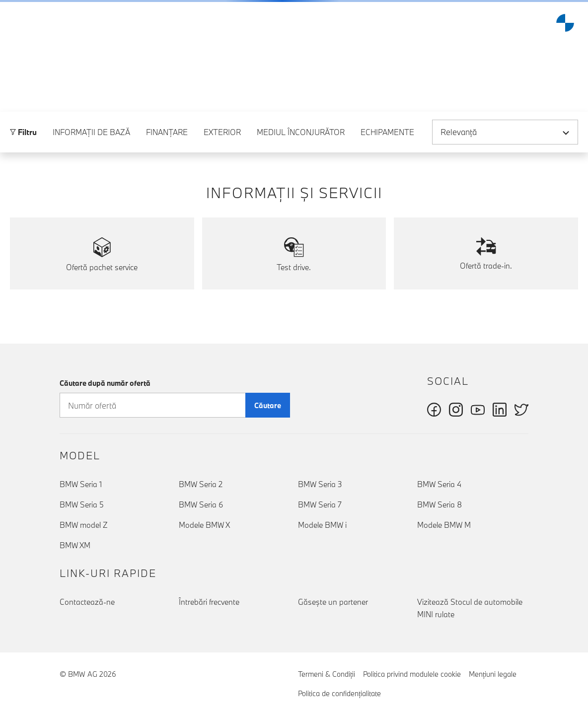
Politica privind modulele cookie (412, 674)
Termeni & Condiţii (327, 674)
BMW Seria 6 (201, 505)
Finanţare (167, 154)
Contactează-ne (87, 602)
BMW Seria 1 (81, 485)
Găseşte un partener (333, 602)
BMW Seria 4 (439, 485)
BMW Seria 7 (320, 505)
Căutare (268, 405)
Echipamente (387, 154)
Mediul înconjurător (301, 154)
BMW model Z (84, 525)
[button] (15, 23)
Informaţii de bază (91, 154)
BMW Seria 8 (440, 505)
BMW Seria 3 (320, 485)
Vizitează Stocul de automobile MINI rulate (470, 608)
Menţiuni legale (493, 674)
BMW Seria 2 (201, 485)
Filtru (23, 154)
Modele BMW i (322, 525)
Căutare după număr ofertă (105, 383)
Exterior (222, 154)
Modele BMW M (444, 525)
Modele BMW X (204, 525)
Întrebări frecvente (209, 602)
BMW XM (75, 546)
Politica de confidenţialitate (339, 693)
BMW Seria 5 (82, 505)
